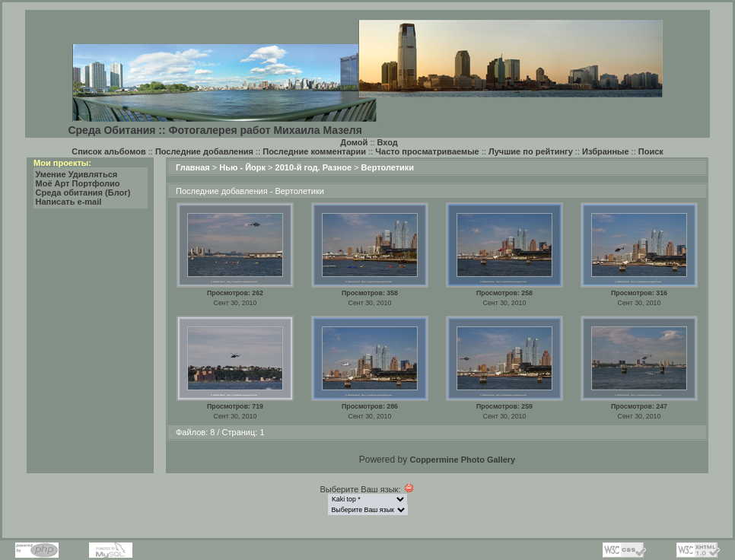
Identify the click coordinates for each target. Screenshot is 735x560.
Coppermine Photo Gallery (462, 460)
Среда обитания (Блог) (83, 192)
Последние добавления (204, 151)
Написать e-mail (69, 202)
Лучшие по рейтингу (531, 151)
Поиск (651, 151)
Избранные (606, 151)
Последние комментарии (314, 151)
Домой (354, 142)
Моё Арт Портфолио (78, 183)
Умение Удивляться (77, 174)
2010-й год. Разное (313, 167)
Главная (193, 167)
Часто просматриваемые (427, 151)
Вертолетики (388, 167)
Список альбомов (108, 151)
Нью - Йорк (242, 167)
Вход (388, 142)
